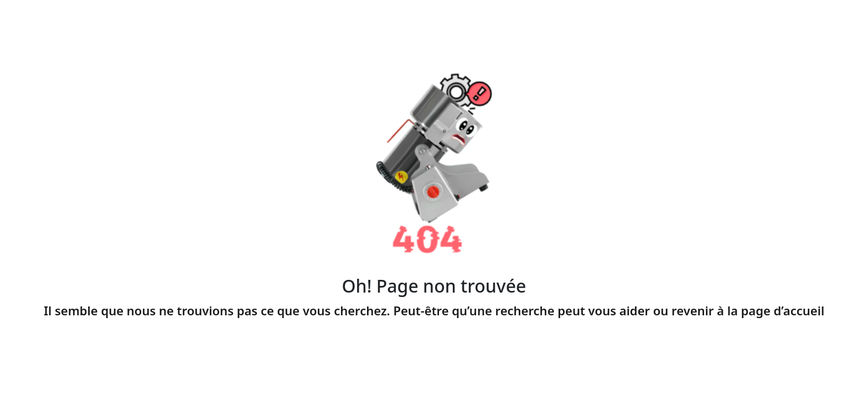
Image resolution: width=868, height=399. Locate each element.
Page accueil (434, 337)
